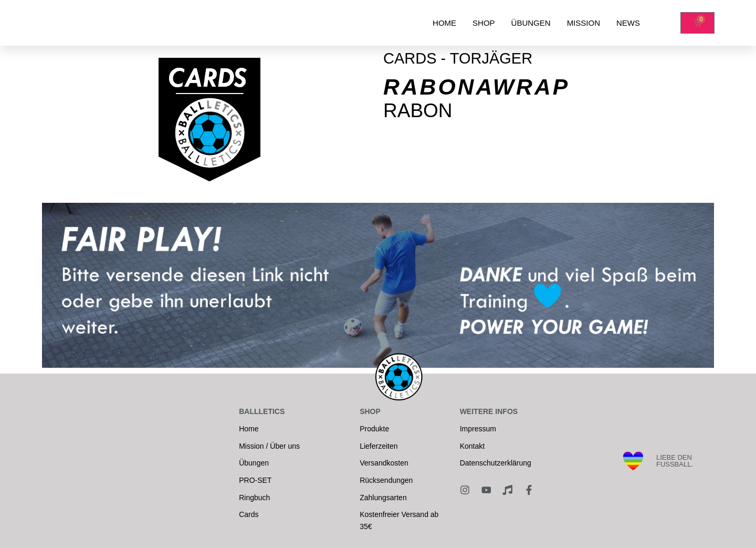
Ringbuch (254, 498)
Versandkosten (384, 463)
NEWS (628, 23)
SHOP (484, 23)
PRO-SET (255, 480)
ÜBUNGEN (531, 23)
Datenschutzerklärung (496, 463)
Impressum (478, 429)
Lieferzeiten (379, 446)
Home (249, 429)
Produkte (374, 429)
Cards (249, 514)
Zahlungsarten (383, 498)
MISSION (584, 23)
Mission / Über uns (269, 446)
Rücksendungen (386, 480)
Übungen (254, 463)
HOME (444, 23)
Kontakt (472, 446)
